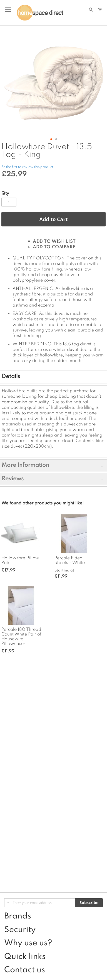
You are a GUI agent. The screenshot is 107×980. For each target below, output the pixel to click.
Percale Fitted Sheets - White (70, 561)
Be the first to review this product (27, 167)
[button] (94, 83)
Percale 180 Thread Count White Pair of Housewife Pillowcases (21, 637)
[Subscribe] (89, 903)
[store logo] (40, 13)
